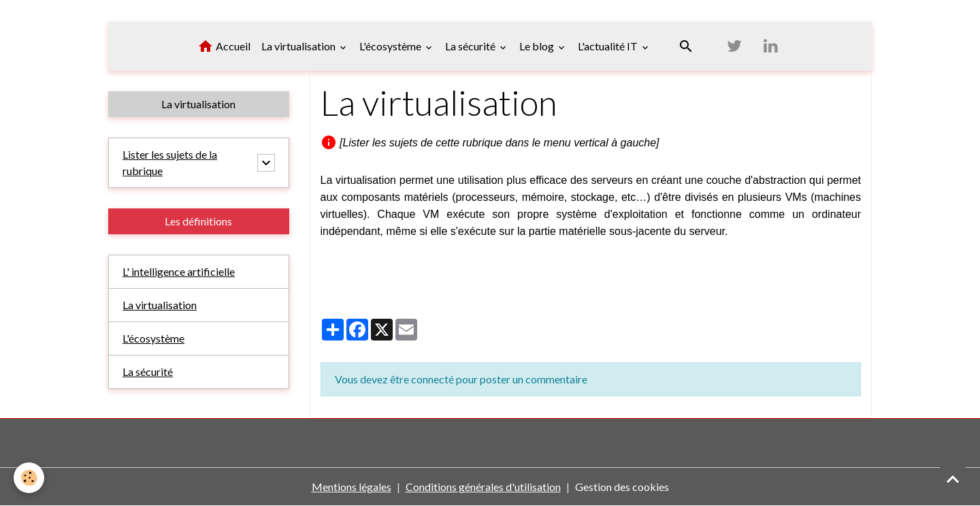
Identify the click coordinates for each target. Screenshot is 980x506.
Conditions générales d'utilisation (483, 487)
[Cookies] (29, 478)
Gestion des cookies (622, 487)
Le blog (538, 46)
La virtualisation (299, 46)
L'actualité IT (609, 46)
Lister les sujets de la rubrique (170, 162)
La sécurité (471, 46)
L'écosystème (391, 46)
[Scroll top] (953, 479)
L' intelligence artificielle (179, 271)
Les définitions (198, 221)
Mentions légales (352, 487)
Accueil (224, 46)
